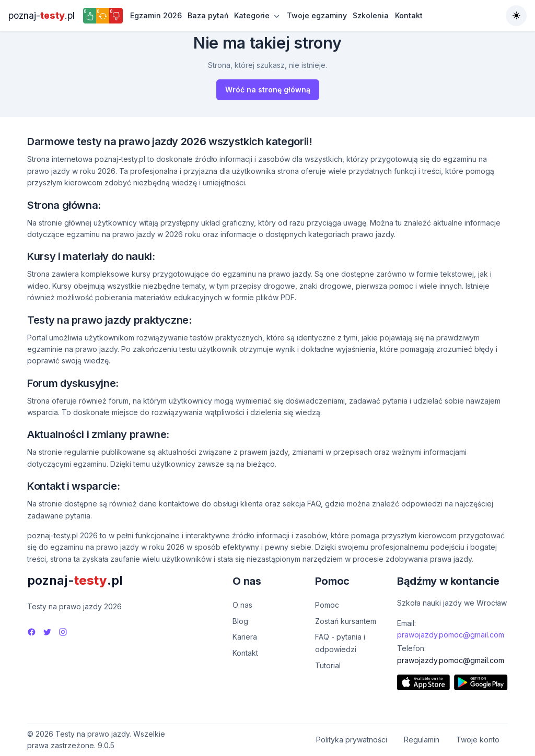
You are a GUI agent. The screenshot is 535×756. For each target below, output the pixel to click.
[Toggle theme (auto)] (516, 16)
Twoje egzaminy (317, 15)
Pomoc (327, 605)
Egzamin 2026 (156, 15)
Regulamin (422, 740)
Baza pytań (208, 15)
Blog (240, 621)
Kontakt (409, 15)
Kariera (245, 637)
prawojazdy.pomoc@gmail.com (451, 635)
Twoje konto (478, 740)
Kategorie (252, 15)
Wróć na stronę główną (268, 90)
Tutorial (328, 665)
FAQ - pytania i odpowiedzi (340, 643)
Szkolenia (371, 15)
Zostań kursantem (346, 621)
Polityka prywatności (352, 740)
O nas (242, 605)
